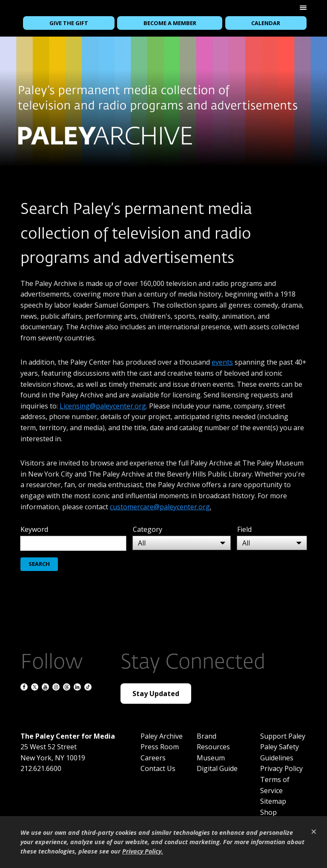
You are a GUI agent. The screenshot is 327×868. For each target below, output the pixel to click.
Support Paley (283, 736)
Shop (268, 812)
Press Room (160, 747)
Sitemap (273, 801)
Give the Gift (69, 23)
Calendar (266, 23)
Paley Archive (162, 736)
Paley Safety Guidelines (280, 752)
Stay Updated (156, 694)
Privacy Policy (281, 768)
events (222, 362)
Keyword (34, 529)
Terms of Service (275, 785)
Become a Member (170, 23)
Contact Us (158, 768)
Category (148, 529)
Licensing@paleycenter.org (103, 406)
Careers (153, 758)
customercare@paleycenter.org (160, 507)
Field (244, 529)
